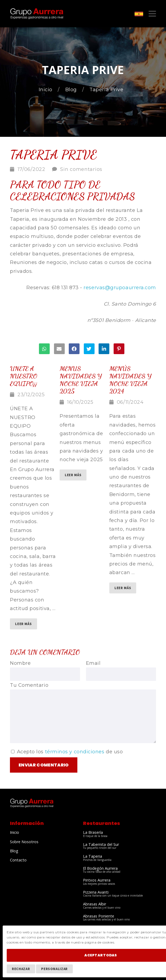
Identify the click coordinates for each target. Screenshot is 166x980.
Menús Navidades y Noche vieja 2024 (130, 380)
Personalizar (54, 969)
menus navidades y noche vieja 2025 (81, 380)
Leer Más (23, 624)
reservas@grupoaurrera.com (120, 288)
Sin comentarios (81, 169)
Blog (72, 90)
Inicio (46, 90)
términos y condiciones (75, 752)
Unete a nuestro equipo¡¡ (24, 376)
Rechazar (21, 969)
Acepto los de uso (67, 752)
